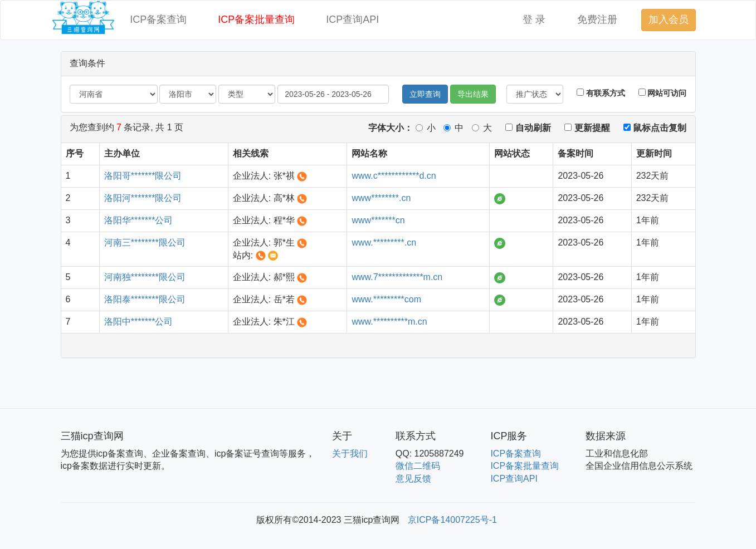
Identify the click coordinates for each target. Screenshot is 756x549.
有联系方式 (601, 93)
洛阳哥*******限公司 (143, 176)
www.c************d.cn (394, 176)
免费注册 (597, 19)
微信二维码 (418, 466)
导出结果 (473, 94)
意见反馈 (413, 479)
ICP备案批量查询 (256, 19)
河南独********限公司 (145, 277)
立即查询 (425, 94)
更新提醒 (587, 128)
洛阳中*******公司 (139, 322)
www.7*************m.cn (397, 277)
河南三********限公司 (145, 242)
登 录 (534, 19)
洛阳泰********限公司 (145, 299)
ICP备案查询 (158, 19)
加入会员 (669, 19)
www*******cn (378, 220)
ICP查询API (352, 19)
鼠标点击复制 (655, 128)
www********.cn (381, 198)
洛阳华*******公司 (139, 220)
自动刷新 (528, 128)
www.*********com (386, 299)
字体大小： (391, 128)
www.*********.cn (384, 242)
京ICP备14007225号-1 (452, 520)
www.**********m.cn (389, 322)
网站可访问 (663, 93)
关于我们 (350, 454)
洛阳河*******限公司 (143, 198)
